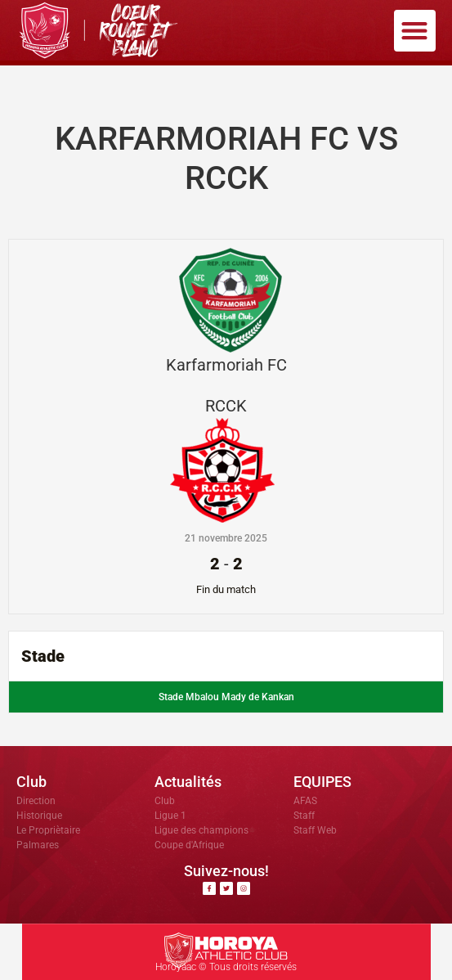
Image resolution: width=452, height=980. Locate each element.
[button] (415, 31)
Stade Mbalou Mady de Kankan (226, 697)
